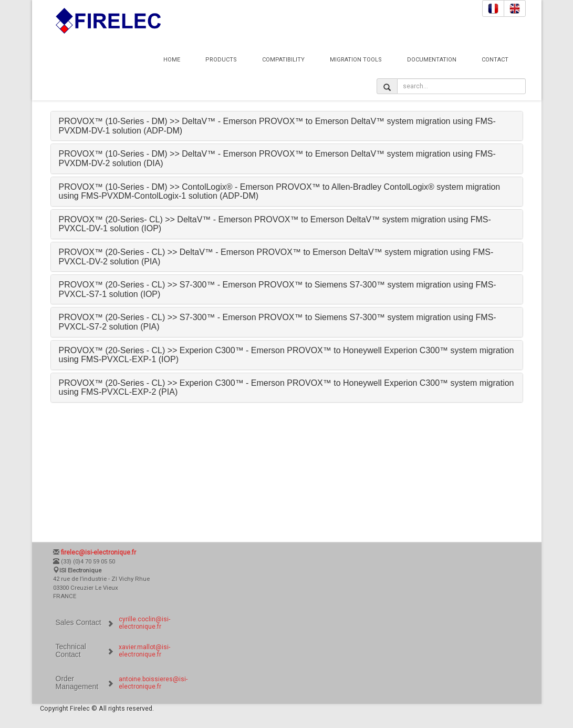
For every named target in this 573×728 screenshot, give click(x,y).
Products (221, 60)
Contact (495, 60)
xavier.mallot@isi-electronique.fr (144, 651)
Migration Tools (356, 60)
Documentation (432, 60)
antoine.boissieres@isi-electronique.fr (153, 683)
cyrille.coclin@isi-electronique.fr (144, 623)
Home (172, 60)
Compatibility (283, 60)
